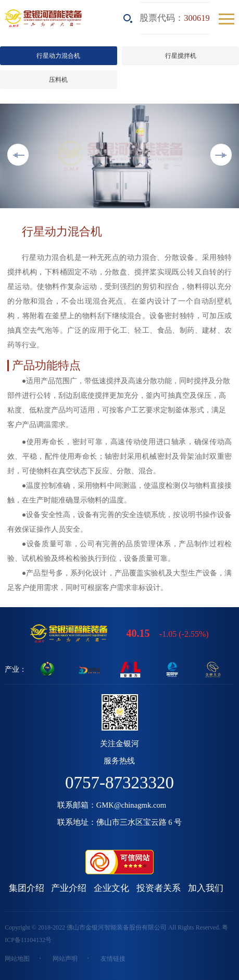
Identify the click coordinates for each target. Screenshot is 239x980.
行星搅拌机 (181, 56)
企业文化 (111, 888)
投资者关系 (159, 888)
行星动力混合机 (58, 56)
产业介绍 (69, 888)
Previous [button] (18, 154)
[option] (119, 156)
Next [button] (221, 154)
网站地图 (17, 959)
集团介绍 (27, 888)
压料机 (58, 80)
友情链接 (113, 959)
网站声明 (65, 959)
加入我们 (206, 888)
